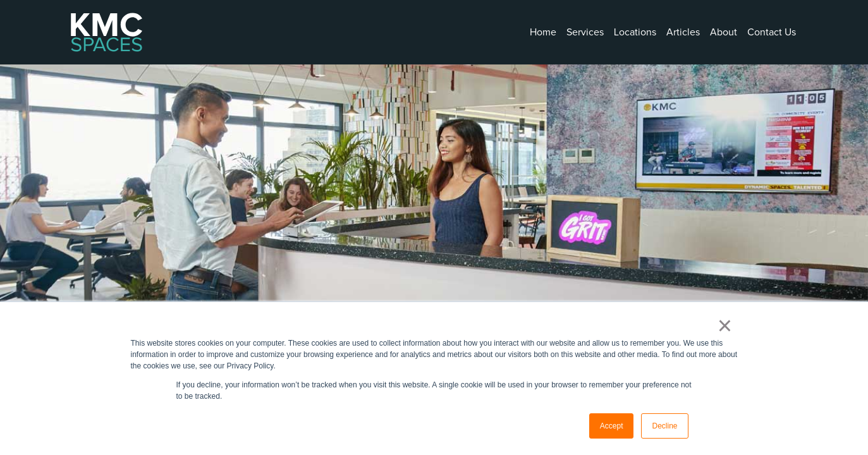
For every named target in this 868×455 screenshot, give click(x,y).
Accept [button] (612, 426)
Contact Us (772, 32)
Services (585, 32)
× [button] (725, 325)
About (724, 32)
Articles (683, 32)
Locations (635, 32)
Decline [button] (664, 426)
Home (543, 32)
